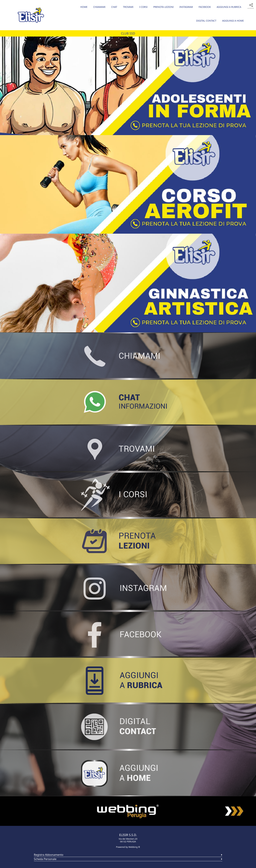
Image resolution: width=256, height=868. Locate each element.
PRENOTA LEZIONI (164, 7)
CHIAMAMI (99, 7)
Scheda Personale (45, 859)
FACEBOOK (205, 7)
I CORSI (143, 7)
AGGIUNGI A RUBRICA (229, 7)
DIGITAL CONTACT (206, 21)
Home (84, 7)
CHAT (114, 7)
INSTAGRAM (186, 7)
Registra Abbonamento (49, 855)
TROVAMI (128, 7)
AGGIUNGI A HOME (233, 21)
